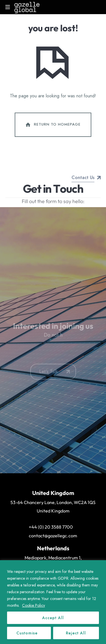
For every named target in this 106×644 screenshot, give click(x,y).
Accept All (53, 618)
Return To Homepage (53, 125)
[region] (53, 602)
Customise (27, 633)
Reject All (76, 633)
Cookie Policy (33, 605)
